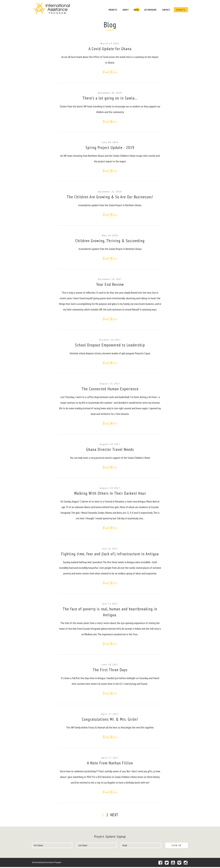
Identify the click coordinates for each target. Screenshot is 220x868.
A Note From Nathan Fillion (110, 764)
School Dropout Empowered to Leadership (110, 345)
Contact (166, 10)
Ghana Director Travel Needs (110, 450)
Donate (181, 10)
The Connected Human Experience (110, 389)
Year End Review (110, 285)
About (126, 10)
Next (114, 816)
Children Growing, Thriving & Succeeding (110, 241)
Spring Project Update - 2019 (110, 148)
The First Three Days (110, 671)
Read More (110, 72)
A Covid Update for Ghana (110, 49)
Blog (136, 10)
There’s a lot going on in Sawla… (110, 98)
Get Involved (150, 10)
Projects (113, 10)
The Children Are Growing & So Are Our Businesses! (110, 197)
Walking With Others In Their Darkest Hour (110, 494)
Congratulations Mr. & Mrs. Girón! (110, 720)
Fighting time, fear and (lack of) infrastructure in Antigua (110, 555)
